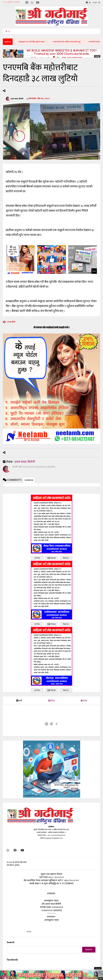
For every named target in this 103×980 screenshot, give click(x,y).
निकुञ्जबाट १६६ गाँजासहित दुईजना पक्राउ (37, 42)
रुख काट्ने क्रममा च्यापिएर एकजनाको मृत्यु (71, 42)
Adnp (97, 56)
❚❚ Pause (51, 558)
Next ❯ (66, 558)
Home (29, 932)
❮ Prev (37, 558)
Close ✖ (98, 968)
